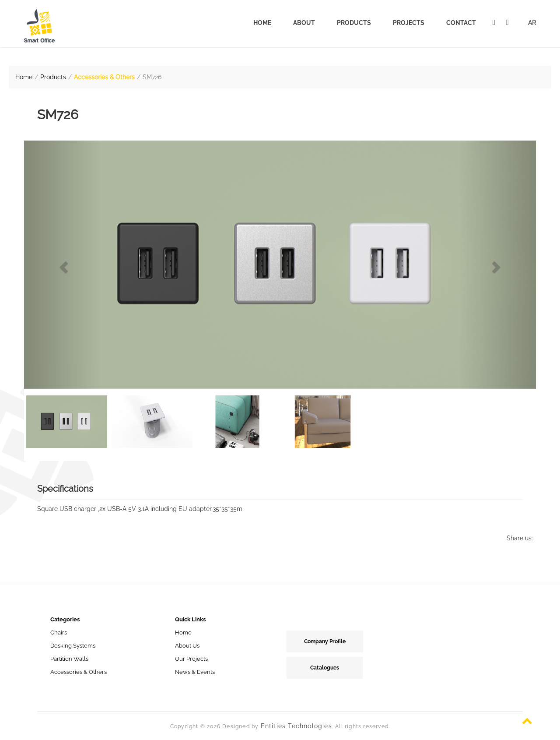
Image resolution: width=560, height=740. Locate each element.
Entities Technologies (296, 726)
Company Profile (325, 641)
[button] (63, 265)
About (304, 23)
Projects (409, 23)
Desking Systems (73, 646)
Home (262, 23)
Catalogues (325, 668)
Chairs (59, 633)
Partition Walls (69, 659)
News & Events (195, 672)
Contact (461, 23)
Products (354, 23)
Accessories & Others (104, 77)
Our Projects (191, 659)
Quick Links (190, 619)
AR (532, 23)
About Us (187, 646)
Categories (65, 619)
